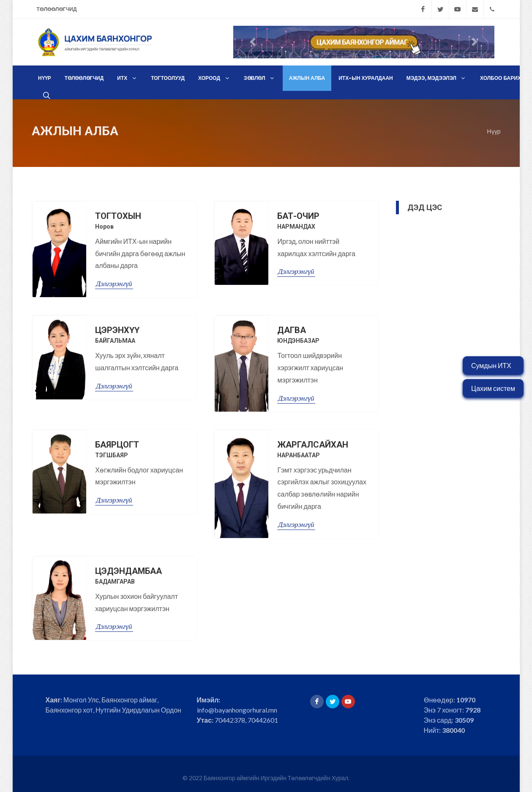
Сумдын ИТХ (491, 365)
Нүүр (494, 122)
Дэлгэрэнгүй (114, 275)
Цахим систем (493, 388)
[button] (253, 42)
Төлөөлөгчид (57, 9)
